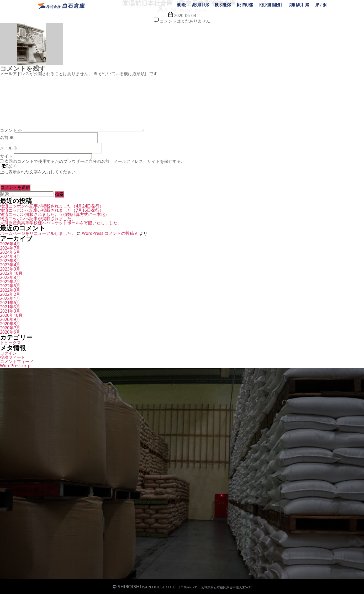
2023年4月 (10, 265)
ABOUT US (200, 5)
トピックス (10, 343)
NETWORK (245, 5)
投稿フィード (13, 357)
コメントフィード (17, 361)
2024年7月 (10, 248)
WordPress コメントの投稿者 (110, 233)
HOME (181, 5)
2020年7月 (10, 328)
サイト (6, 156)
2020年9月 (10, 319)
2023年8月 (10, 261)
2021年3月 (10, 311)
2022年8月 (10, 277)
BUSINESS (223, 5)
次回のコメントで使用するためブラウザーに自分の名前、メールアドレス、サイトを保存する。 (95, 161)
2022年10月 (11, 273)
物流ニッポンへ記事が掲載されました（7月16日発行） (52, 210)
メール (9, 148)
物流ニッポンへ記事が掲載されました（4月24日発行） (52, 206)
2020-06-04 (185, 15)
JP (317, 5)
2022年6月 (10, 286)
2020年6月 (10, 332)
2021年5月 (10, 307)
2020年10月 (11, 315)
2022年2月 (10, 294)
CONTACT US (299, 5)
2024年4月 (10, 256)
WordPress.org (14, 366)
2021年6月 (10, 303)
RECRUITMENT (271, 5)
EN (325, 5)
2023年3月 (10, 269)
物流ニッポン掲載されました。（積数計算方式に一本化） (55, 214)
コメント (11, 130)
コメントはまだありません (185, 21)
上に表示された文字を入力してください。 (40, 172)
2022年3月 (10, 290)
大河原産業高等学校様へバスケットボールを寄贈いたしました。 (61, 223)
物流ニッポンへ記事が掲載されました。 (38, 219)
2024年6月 (10, 252)
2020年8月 (10, 324)
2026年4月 (10, 244)
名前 (7, 137)
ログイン (8, 353)
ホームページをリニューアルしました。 (38, 233)
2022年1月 (10, 298)
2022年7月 (10, 282)
